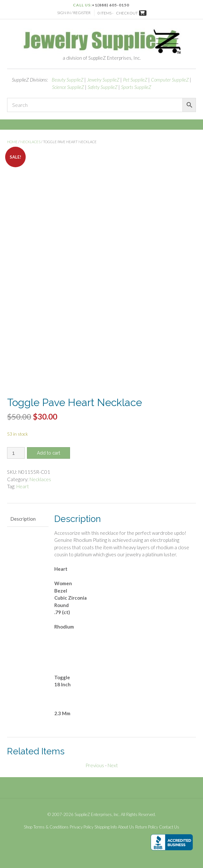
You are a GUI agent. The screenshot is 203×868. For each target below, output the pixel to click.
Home (12, 142)
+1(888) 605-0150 (110, 5)
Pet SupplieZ (135, 80)
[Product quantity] (16, 453)
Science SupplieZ (68, 87)
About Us (126, 827)
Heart (23, 486)
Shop (28, 827)
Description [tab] (23, 519)
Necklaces (30, 142)
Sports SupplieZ (136, 87)
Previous (95, 765)
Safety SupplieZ (103, 87)
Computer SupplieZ (170, 80)
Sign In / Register (74, 13)
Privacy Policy (82, 827)
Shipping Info (106, 827)
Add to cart (49, 453)
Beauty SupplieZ (68, 80)
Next (113, 765)
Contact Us (169, 827)
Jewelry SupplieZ (103, 80)
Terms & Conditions (51, 827)
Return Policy (147, 827)
